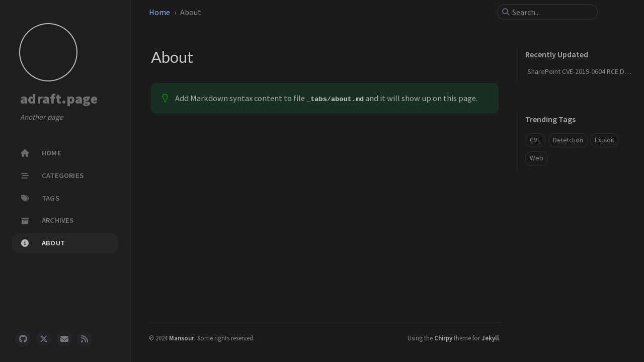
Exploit (605, 140)
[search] (551, 12)
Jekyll (490, 338)
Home (159, 12)
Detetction (568, 140)
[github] (23, 339)
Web (537, 158)
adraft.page (59, 99)
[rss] (85, 339)
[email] (64, 339)
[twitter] (44, 339)
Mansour (182, 338)
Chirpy (443, 338)
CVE (535, 140)
